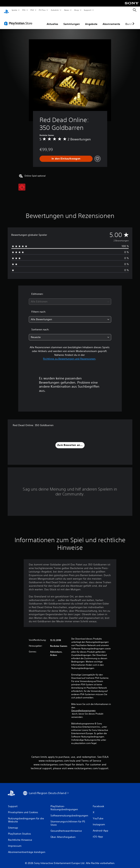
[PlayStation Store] (19, 20)
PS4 (32, 10)
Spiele (14, 10)
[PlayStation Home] (6, 10)
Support (88, 10)
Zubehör (55, 10)
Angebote (91, 21)
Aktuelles (52, 21)
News (67, 10)
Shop (76, 10)
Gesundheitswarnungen (83, 707)
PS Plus (42, 10)
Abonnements (111, 21)
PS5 (24, 10)
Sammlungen (72, 21)
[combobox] (70, 298)
